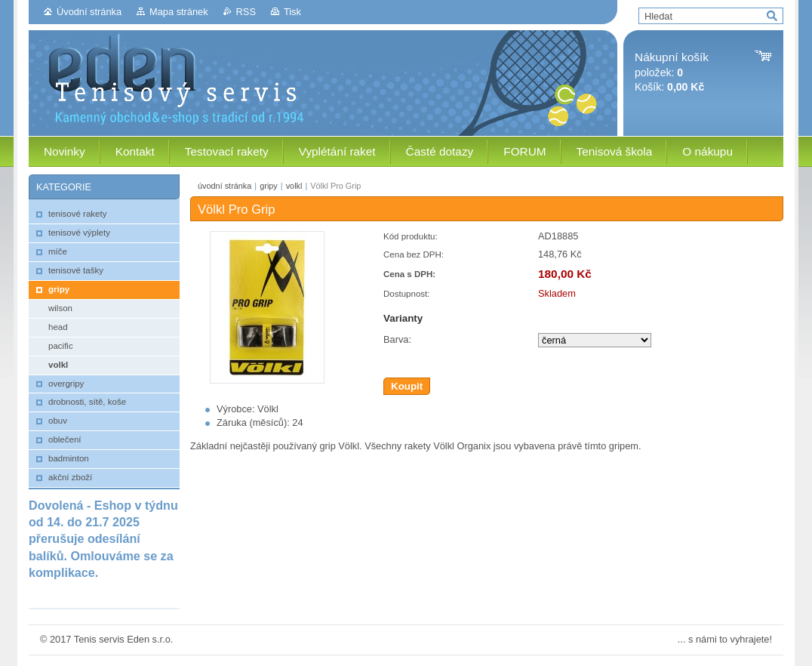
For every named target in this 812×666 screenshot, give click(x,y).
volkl (294, 186)
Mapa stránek (179, 12)
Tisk (292, 12)
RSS (246, 12)
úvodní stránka (225, 186)
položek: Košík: (672, 72)
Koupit (407, 386)
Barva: (397, 339)
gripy (269, 186)
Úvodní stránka (89, 12)
